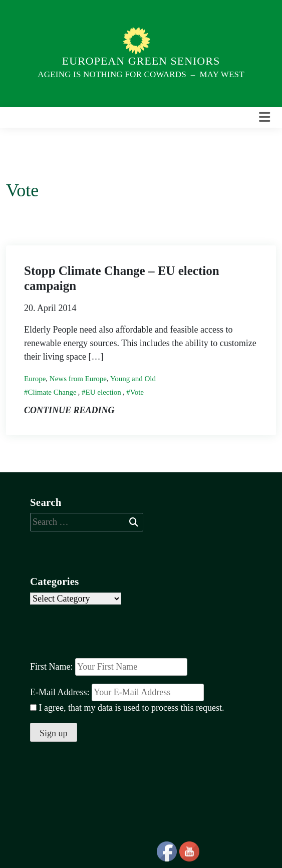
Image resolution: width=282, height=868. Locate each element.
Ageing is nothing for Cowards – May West (141, 74)
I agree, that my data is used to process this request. (127, 708)
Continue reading (69, 410)
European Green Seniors (141, 61)
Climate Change (52, 392)
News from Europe (78, 379)
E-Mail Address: (117, 692)
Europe (35, 379)
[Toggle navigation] (264, 117)
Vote (137, 392)
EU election (103, 392)
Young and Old (133, 379)
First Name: (52, 667)
